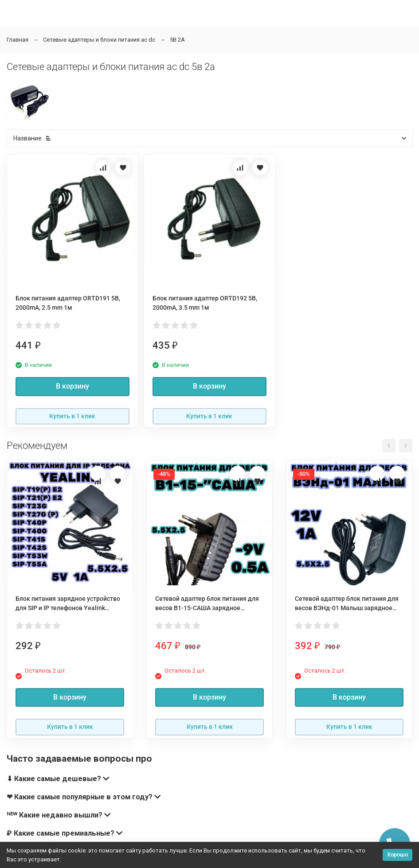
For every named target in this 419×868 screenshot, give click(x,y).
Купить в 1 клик (72, 416)
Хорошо (397, 854)
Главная (18, 40)
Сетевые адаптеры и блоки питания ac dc (99, 40)
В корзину (72, 386)
